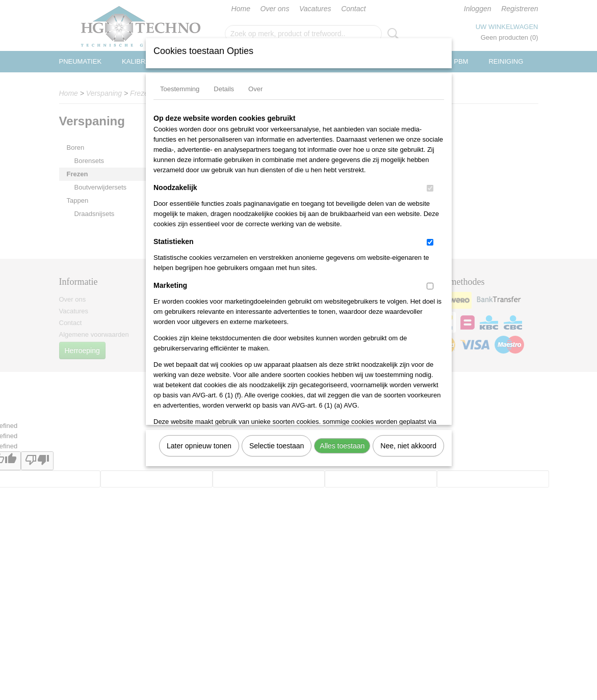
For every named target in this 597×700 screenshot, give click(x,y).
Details (224, 89)
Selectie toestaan (277, 446)
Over (255, 89)
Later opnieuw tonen (199, 446)
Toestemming (180, 89)
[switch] (430, 188)
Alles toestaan (342, 446)
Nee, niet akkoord (408, 446)
